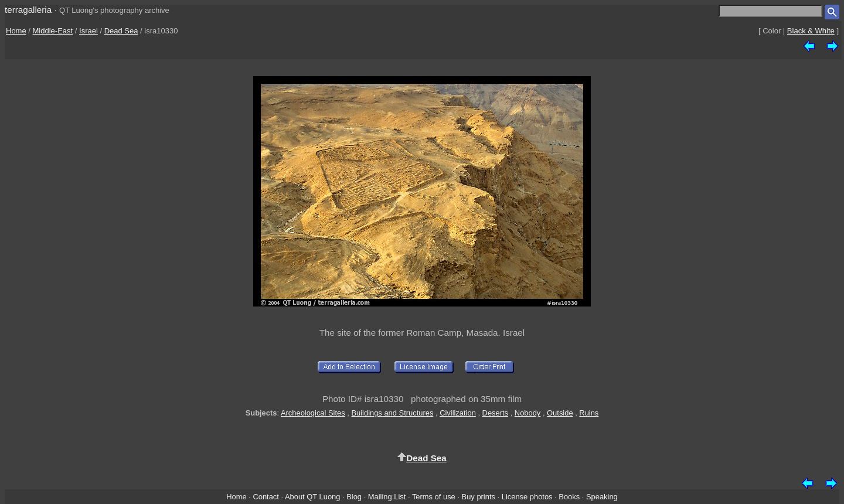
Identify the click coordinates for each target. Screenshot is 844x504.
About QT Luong (312, 497)
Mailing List (387, 497)
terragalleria (28, 10)
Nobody (528, 413)
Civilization (458, 413)
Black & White (811, 31)
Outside (560, 413)
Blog (354, 497)
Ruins (589, 413)
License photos (527, 497)
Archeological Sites (313, 413)
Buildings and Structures (392, 413)
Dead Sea (121, 31)
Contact (266, 497)
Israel (89, 31)
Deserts (495, 413)
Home (16, 31)
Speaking (602, 497)
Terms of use (434, 497)
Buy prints (479, 497)
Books (569, 497)
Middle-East (53, 31)
